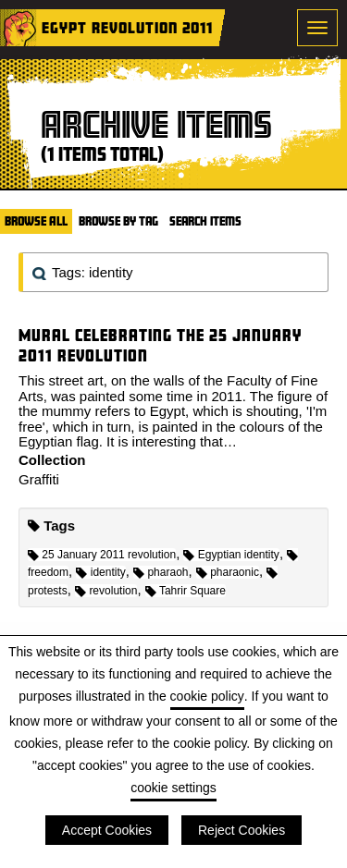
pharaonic (228, 572)
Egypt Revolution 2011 (127, 27)
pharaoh (161, 572)
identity (100, 572)
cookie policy (207, 696)
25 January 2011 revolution (102, 555)
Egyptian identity (231, 555)
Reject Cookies (242, 830)
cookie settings (173, 788)
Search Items (205, 221)
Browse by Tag (118, 221)
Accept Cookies (107, 830)
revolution (106, 591)
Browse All (36, 221)
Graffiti (39, 479)
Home (19, 28)
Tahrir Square (186, 591)
